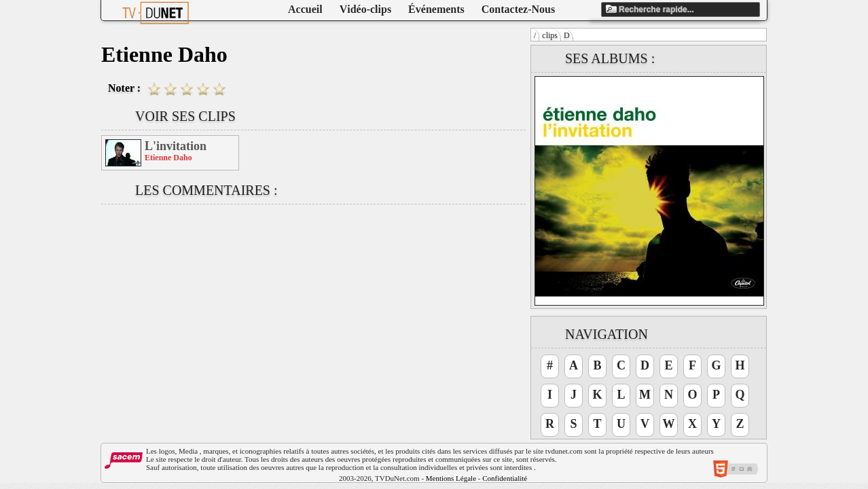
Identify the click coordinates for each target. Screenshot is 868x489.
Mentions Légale (451, 478)
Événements (436, 9)
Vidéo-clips (365, 9)
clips (550, 35)
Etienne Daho (168, 158)
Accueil (305, 9)
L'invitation (176, 146)
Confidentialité (505, 478)
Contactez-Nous (518, 9)
